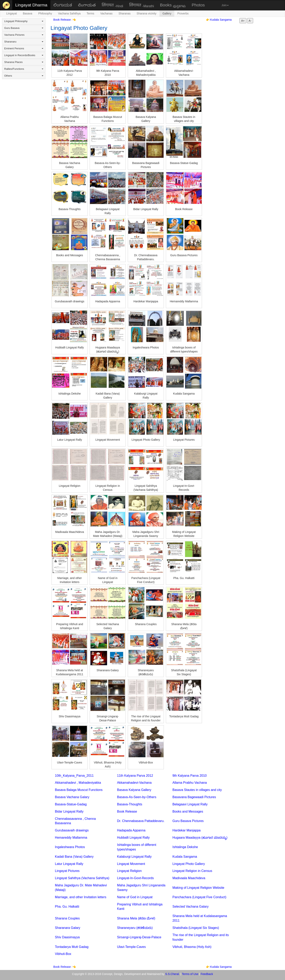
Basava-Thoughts (130, 804)
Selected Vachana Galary (191, 907)
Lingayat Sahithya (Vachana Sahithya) (82, 878)
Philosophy (45, 13)
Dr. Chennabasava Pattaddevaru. (141, 821)
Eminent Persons (24, 48)
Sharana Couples (67, 918)
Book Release (62, 20)
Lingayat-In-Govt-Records (135, 878)
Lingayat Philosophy (24, 21)
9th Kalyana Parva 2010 (190, 776)
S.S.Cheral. (172, 974)
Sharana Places (24, 62)
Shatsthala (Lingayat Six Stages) (196, 928)
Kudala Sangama (221, 20)
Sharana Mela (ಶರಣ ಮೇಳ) (136, 918)
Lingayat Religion (129, 871)
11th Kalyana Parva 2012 (135, 776)
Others (24, 76)
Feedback (207, 974)
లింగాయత (87, 5)
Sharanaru (24, 42)
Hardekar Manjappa (187, 830)
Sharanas (125, 13)
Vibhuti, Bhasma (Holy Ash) (192, 947)
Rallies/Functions (24, 69)
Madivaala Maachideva (189, 878)
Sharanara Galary (68, 928)
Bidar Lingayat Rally (69, 811)
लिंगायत (112, 5)
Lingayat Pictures (67, 871)
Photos (198, 5)
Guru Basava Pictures (188, 821)
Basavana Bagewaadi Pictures (194, 797)
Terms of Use (190, 974)
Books (173, 5)
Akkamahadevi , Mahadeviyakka (78, 783)
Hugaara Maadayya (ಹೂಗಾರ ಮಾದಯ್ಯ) (200, 838)
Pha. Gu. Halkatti (67, 907)
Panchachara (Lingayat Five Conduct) (199, 897)
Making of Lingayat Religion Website (198, 888)
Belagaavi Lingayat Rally (190, 804)
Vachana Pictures (24, 35)
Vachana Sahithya (69, 13)
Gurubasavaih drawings (72, 830)
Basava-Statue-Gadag (71, 804)
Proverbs (183, 13)
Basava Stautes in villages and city (197, 790)
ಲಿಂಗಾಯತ (63, 5)
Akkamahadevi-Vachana (134, 783)
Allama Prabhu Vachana (190, 783)
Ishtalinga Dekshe (185, 847)
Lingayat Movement (131, 864)
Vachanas (106, 13)
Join (225, 5)
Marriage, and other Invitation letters (81, 897)
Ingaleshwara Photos (70, 847)
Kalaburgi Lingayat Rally (134, 857)
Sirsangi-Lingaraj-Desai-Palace (139, 937)
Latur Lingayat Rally (69, 864)
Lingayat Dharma (31, 5)
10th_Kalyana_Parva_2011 (74, 776)
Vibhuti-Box (63, 954)
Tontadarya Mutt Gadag (72, 947)
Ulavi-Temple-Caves (131, 947)
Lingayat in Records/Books (24, 55)
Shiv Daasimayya (67, 937)
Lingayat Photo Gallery (189, 864)
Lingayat (12, 13)
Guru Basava (24, 28)
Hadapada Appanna (131, 830)
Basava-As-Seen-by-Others (137, 797)
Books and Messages (188, 811)
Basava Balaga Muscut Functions (79, 790)
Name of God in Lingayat (135, 897)
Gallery (167, 13)
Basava (28, 13)
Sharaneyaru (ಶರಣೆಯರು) (135, 928)
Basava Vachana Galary (72, 797)
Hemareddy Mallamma (71, 838)
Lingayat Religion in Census (192, 871)
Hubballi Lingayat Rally (133, 838)
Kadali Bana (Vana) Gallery (74, 857)
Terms (90, 13)
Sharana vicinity (147, 13)
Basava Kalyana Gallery (134, 790)
